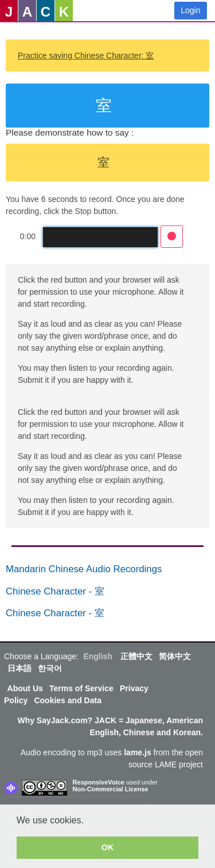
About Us (25, 688)
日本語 (19, 668)
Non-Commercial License (111, 789)
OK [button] (108, 847)
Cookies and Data (67, 700)
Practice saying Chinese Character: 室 (86, 56)
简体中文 (175, 656)
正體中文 (136, 656)
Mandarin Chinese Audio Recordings (84, 569)
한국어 (50, 668)
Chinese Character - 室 (55, 591)
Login (190, 10)
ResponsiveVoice (99, 782)
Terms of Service (81, 688)
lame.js (137, 752)
